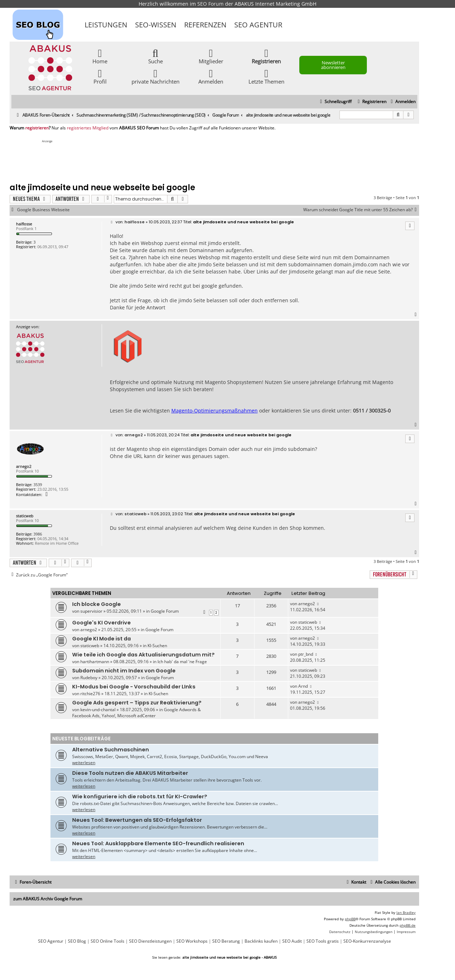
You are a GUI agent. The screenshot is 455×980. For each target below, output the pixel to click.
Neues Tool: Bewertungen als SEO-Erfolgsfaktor (137, 820)
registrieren (37, 128)
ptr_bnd (306, 654)
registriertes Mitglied (88, 128)
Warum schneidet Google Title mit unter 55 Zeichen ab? (361, 210)
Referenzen (205, 25)
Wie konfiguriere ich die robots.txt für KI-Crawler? (140, 797)
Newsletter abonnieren (333, 65)
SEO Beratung (226, 941)
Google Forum (165, 611)
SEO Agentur (258, 25)
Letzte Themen (266, 76)
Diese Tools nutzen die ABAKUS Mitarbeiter (130, 773)
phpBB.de (408, 925)
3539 (38, 484)
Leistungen (106, 25)
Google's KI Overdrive (101, 623)
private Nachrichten (156, 76)
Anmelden (211, 76)
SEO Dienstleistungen (150, 941)
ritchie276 (90, 694)
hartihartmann (95, 662)
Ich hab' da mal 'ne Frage (182, 662)
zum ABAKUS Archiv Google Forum (48, 899)
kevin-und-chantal (98, 710)
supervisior (91, 611)
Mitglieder (211, 56)
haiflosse (24, 224)
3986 (38, 534)
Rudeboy (89, 678)
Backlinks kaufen (261, 941)
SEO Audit (292, 941)
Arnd (303, 686)
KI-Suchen (157, 646)
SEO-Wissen (156, 25)
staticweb (25, 516)
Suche (156, 56)
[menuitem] (402, 102)
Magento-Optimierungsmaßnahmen (215, 411)
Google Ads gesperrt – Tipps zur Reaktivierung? (137, 703)
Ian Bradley (406, 912)
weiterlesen (84, 763)
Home (100, 56)
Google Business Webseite (43, 210)
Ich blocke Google (97, 604)
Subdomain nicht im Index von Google (124, 671)
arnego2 (24, 466)
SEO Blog (77, 941)
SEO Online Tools (108, 941)
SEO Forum (210, 4)
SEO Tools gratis (323, 941)
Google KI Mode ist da (101, 639)
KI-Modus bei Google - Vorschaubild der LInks (134, 687)
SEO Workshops (192, 941)
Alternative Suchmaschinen (111, 750)
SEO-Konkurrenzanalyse (367, 941)
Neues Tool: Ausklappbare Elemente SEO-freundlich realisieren (158, 843)
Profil (100, 76)
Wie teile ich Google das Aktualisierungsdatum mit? (143, 655)
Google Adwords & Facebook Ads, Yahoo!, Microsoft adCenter (136, 713)
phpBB (350, 919)
